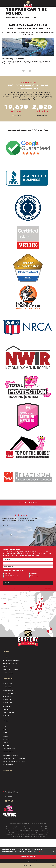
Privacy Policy (48, 588)
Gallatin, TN (7, 703)
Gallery (6, 730)
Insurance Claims (9, 749)
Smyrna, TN (7, 700)
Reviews (5, 736)
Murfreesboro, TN (9, 690)
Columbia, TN (7, 709)
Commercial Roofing (11, 575)
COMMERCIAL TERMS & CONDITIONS (14, 758)
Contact (6, 742)
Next (30, 71)
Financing (6, 746)
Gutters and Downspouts (13, 577)
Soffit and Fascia (36, 577)
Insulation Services (10, 663)
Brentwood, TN (8, 712)
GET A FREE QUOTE (28, 857)
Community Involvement (12, 755)
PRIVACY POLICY (8, 765)
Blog (4, 726)
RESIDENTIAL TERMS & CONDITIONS (14, 762)
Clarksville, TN (8, 687)
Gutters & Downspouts (11, 660)
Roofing (7, 573)
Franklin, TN (7, 697)
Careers (6, 733)
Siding (32, 575)
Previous (23, 71)
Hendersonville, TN (10, 693)
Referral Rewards (9, 752)
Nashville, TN (7, 684)
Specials (6, 739)
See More (6, 716)
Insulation (34, 573)
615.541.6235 (9, 797)
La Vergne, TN (8, 706)
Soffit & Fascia (8, 673)
